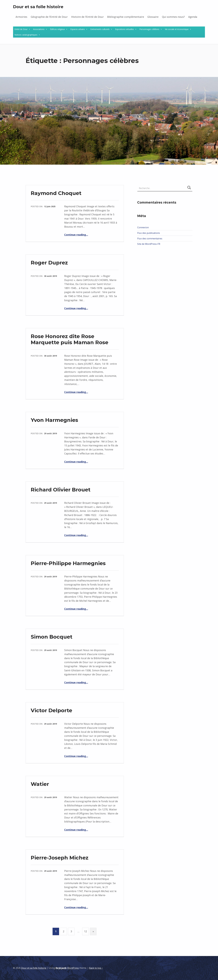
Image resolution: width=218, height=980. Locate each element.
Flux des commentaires (150, 239)
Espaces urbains (78, 29)
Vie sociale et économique (177, 29)
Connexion (143, 227)
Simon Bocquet (52, 637)
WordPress (73, 968)
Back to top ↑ (96, 968)
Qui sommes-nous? (173, 17)
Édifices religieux (57, 29)
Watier (40, 784)
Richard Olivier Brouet (61, 490)
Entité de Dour (21, 29)
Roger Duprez (49, 263)
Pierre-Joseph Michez (60, 858)
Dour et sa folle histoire (38, 7)
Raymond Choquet (56, 193)
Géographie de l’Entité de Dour (49, 17)
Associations (39, 29)
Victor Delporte (51, 710)
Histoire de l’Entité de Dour (87, 17)
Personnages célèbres (149, 29)
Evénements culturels (100, 29)
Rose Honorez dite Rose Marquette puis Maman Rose (70, 339)
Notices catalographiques (26, 35)
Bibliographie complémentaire (126, 17)
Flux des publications (149, 233)
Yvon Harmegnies (54, 420)
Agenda (193, 17)
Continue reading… (76, 235)
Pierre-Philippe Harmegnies (68, 563)
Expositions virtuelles (125, 29)
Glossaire (153, 17)
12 (86, 931)
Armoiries (21, 17)
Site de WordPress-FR (149, 244)
